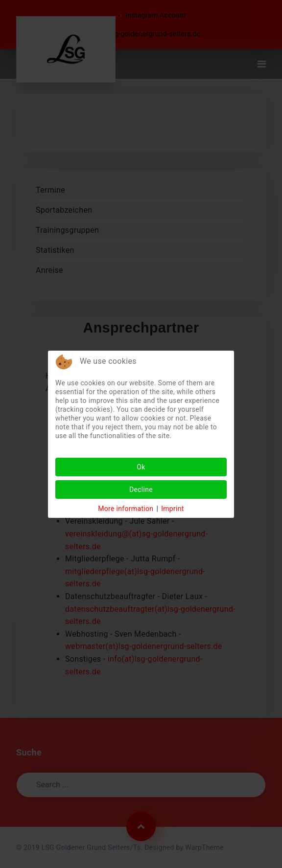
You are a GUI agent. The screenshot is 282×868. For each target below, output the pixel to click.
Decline (141, 490)
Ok (141, 467)
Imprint (173, 509)
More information (126, 509)
